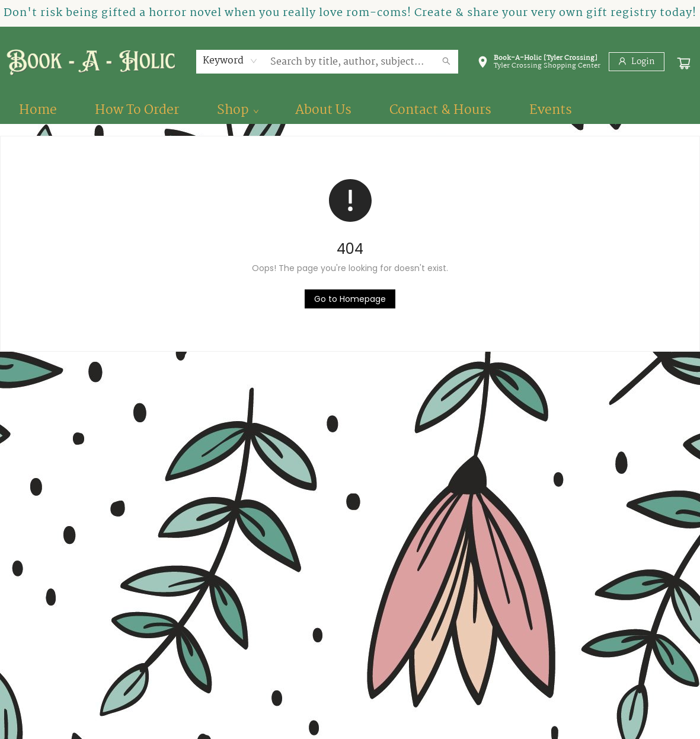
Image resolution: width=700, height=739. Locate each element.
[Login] (637, 62)
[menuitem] (38, 110)
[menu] (350, 110)
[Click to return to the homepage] (350, 299)
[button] (539, 64)
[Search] (446, 62)
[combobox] (230, 61)
